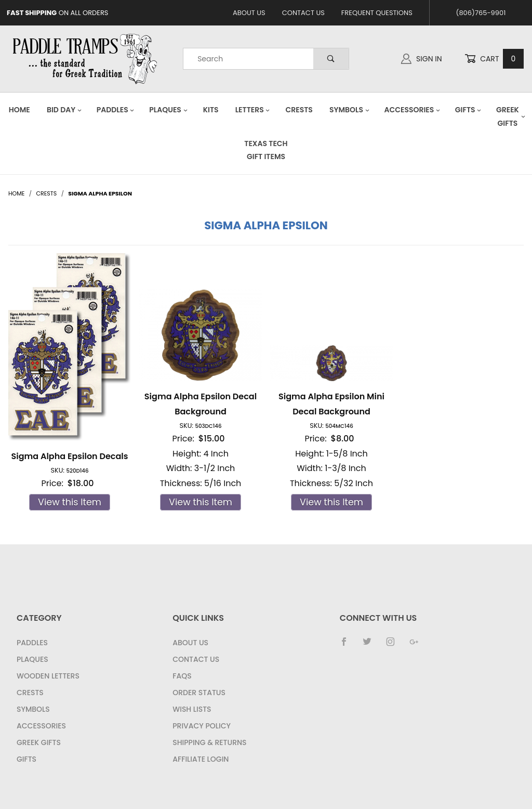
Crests (299, 110)
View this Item (70, 502)
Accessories (412, 110)
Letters (253, 110)
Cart (494, 59)
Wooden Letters (48, 676)
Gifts (468, 110)
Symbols (350, 110)
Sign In (421, 59)
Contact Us (303, 13)
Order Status (199, 693)
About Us (249, 13)
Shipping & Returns (209, 742)
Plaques (168, 110)
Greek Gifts (39, 742)
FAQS (182, 676)
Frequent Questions (377, 13)
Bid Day (64, 110)
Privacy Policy (202, 726)
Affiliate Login (201, 759)
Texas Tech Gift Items (266, 150)
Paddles (116, 110)
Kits (211, 110)
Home (19, 110)
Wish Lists (192, 709)
